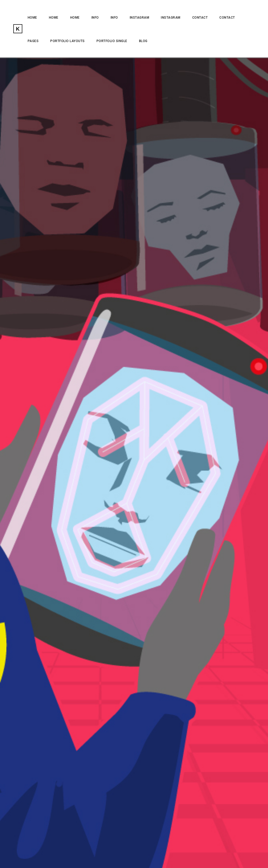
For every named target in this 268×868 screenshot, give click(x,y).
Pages (33, 41)
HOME (32, 18)
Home (54, 18)
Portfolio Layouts (68, 41)
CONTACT (200, 18)
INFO (95, 18)
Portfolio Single (112, 41)
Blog (143, 41)
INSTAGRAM (140, 18)
